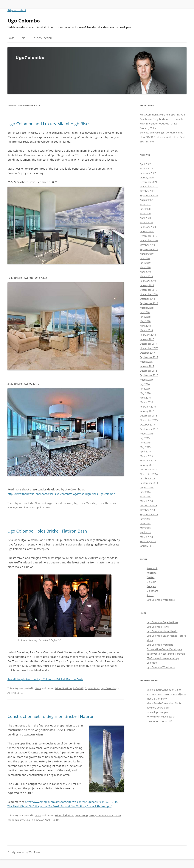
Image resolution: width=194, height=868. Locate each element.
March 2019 (146, 276)
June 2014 (145, 492)
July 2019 (145, 258)
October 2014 (147, 478)
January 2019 (147, 285)
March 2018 (146, 330)
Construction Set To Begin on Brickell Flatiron (51, 716)
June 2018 (145, 317)
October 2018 (147, 299)
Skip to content (17, 10)
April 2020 (145, 218)
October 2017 (147, 353)
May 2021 (145, 204)
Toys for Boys (92, 688)
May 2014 (145, 496)
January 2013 (147, 546)
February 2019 (148, 281)
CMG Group (81, 815)
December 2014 (148, 469)
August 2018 (147, 308)
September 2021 (149, 195)
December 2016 (148, 371)
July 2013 (145, 519)
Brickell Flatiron (63, 688)
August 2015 (147, 434)
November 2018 (149, 294)
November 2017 (149, 348)
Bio (24, 38)
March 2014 (146, 501)
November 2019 (149, 240)
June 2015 (145, 443)
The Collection (43, 38)
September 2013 (149, 514)
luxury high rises (76, 503)
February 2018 (148, 335)
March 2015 (146, 456)
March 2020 (146, 222)
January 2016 (147, 411)
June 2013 (145, 523)
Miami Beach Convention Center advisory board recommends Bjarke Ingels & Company (166, 694)
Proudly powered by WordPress (24, 852)
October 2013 (147, 510)
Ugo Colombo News (158, 627)
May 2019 (145, 267)
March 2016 (146, 402)
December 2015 (148, 416)
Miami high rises (95, 503)
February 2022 (148, 173)
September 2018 (149, 303)
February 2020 (148, 227)
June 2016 (145, 389)
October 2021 (147, 191)
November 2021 (149, 186)
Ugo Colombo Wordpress (161, 600)
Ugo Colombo (24, 21)
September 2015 (149, 429)
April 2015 (145, 452)
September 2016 (149, 375)
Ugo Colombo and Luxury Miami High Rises (49, 124)
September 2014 (149, 483)
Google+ (151, 586)
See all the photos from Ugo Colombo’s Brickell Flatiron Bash (45, 679)
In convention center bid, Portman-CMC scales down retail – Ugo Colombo (166, 658)
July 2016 (145, 384)
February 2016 (148, 407)
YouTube (152, 573)
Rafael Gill (78, 688)
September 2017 (149, 357)
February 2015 (148, 460)
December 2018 (148, 290)
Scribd (150, 595)
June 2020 (145, 209)
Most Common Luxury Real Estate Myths (163, 115)
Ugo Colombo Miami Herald (162, 631)
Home (11, 38)
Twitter (150, 577)
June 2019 (145, 263)
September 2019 (149, 249)
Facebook (152, 568)
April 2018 (145, 326)
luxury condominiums (101, 815)
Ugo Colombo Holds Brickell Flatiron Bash (47, 531)
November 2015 (149, 420)
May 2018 (145, 321)
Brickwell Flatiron (64, 815)
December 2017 (148, 344)
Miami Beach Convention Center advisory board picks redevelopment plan (164, 708)
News (38, 503)
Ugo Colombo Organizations (162, 622)
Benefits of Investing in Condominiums (161, 133)
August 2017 (147, 362)
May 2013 (145, 528)
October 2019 (147, 245)
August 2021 (147, 200)
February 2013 (148, 541)
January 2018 (147, 339)
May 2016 (145, 393)
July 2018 (145, 312)
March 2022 (146, 168)
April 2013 (145, 532)
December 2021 (148, 182)
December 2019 (148, 236)
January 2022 (147, 177)
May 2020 (145, 213)
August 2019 (147, 254)
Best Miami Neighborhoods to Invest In (162, 119)
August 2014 (147, 487)
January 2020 (147, 231)
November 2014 (149, 474)
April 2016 (145, 398)
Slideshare (152, 591)
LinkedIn (151, 582)
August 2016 (147, 380)
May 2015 (145, 447)
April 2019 (145, 272)
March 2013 (146, 537)
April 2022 (145, 164)
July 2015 (145, 438)
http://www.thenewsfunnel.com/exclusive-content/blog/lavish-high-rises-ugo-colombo (61, 494)
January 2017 (147, 366)
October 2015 (147, 425)
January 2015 (147, 465)
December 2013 (148, 505)
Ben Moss (60, 503)
